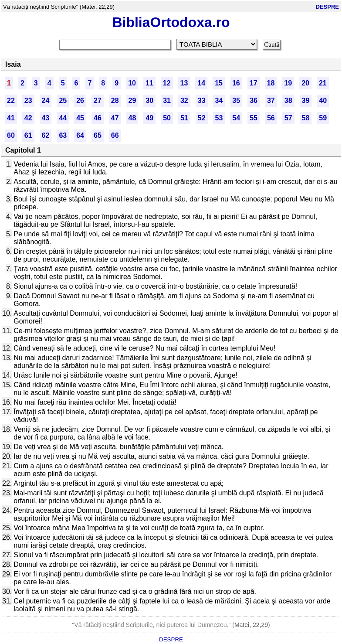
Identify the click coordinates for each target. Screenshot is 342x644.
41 (11, 118)
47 (115, 118)
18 (271, 83)
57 (288, 118)
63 (63, 135)
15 (219, 83)
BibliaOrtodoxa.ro (171, 22)
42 (28, 118)
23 (28, 101)
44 (63, 118)
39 (306, 101)
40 (323, 101)
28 (115, 101)
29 (132, 101)
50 (167, 118)
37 (271, 101)
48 (132, 118)
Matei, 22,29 (251, 625)
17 (254, 83)
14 (201, 83)
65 (98, 135)
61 (28, 135)
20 (305, 83)
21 (323, 83)
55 (254, 118)
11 (149, 83)
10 (132, 83)
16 (236, 83)
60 (11, 135)
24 (46, 101)
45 (80, 118)
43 (46, 118)
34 (219, 101)
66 (115, 135)
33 (202, 101)
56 (271, 118)
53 (219, 118)
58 (306, 118)
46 (98, 118)
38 (288, 101)
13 (184, 83)
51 (184, 118)
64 (80, 135)
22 (11, 101)
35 (236, 101)
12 (167, 83)
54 (236, 118)
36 (254, 101)
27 (98, 101)
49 (149, 118)
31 (167, 101)
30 (149, 101)
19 (288, 83)
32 (184, 101)
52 (202, 118)
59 (323, 118)
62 (46, 135)
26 (80, 101)
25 (63, 101)
